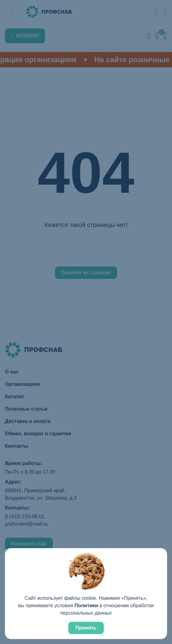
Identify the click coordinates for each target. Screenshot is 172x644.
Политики (86, 606)
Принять (86, 628)
